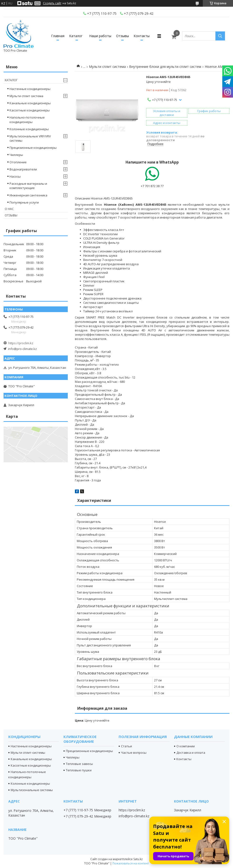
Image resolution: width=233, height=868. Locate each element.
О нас (9, 209)
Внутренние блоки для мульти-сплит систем (165, 67)
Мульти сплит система (107, 67)
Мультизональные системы (32, 790)
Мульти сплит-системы (28, 753)
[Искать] (220, 36)
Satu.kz (138, 859)
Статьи (126, 746)
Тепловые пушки (79, 770)
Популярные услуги (24, 202)
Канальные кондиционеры (30, 103)
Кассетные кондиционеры (30, 110)
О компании (186, 746)
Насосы (15, 176)
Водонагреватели (23, 169)
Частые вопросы (134, 753)
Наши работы (100, 36)
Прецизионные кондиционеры (33, 148)
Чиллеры (16, 155)
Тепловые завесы (79, 764)
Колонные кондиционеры (29, 129)
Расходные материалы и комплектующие (28, 186)
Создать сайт (52, 3)
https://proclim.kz (21, 343)
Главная (58, 36)
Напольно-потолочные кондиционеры (27, 120)
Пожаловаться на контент (131, 863)
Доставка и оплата (191, 753)
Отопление (18, 162)
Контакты (142, 36)
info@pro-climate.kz (22, 349)
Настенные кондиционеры (30, 89)
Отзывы (122, 36)
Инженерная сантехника (28, 195)
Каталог (76, 36)
